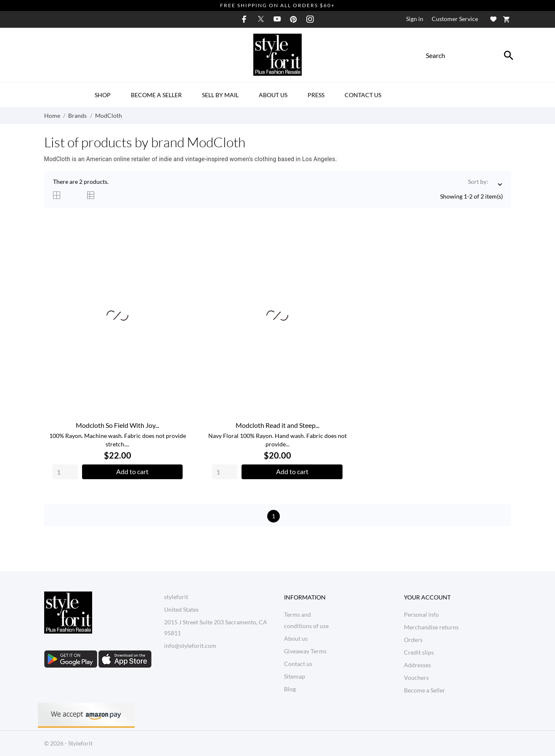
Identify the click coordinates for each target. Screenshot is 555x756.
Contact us (298, 664)
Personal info (421, 614)
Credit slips (419, 652)
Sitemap (295, 676)
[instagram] (310, 19)
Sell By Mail (220, 95)
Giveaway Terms (305, 651)
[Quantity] (65, 472)
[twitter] (261, 19)
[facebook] (244, 19)
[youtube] (277, 19)
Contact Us (363, 95)
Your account (427, 597)
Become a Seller (156, 95)
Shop (103, 95)
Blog (290, 689)
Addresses (417, 665)
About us (273, 95)
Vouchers (416, 678)
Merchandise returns (431, 627)
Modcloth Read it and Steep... (277, 425)
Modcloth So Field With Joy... (117, 425)
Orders (413, 640)
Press (316, 95)
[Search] (509, 56)
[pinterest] (294, 19)
